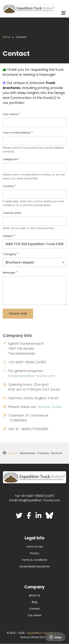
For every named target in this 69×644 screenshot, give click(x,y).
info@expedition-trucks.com (32, 376)
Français (43, 453)
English (13, 453)
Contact (34, 609)
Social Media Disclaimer (35, 566)
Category (9, 254)
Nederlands (28, 453)
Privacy (35, 553)
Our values (34, 615)
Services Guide (49, 407)
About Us (35, 595)
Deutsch (57, 453)
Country (8, 186)
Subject (8, 236)
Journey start (12, 213)
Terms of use (34, 547)
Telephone (10, 159)
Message (9, 272)
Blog (34, 602)
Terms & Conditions (34, 560)
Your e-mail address (17, 133)
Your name (10, 114)
